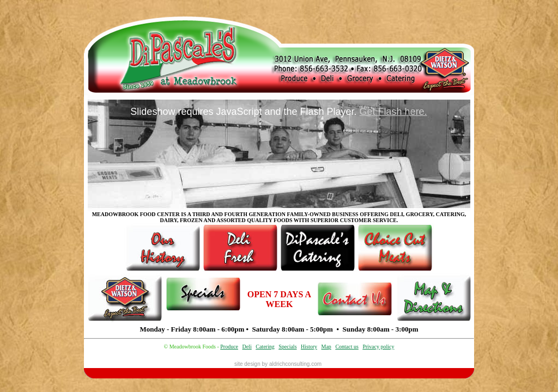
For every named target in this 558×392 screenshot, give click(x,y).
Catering (265, 347)
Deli (247, 347)
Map (326, 347)
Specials (287, 347)
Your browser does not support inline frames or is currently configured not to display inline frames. (279, 153)
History (309, 347)
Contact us (347, 347)
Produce (229, 347)
